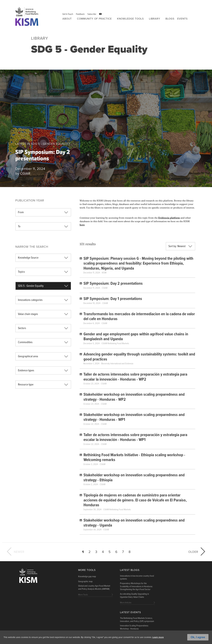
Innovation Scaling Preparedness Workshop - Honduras (134, 627)
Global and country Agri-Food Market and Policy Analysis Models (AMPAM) (94, 588)
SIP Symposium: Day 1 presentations (113, 299)
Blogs (170, 19)
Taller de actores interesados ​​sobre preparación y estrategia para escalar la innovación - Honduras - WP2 (135, 377)
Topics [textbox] (21, 272)
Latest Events (130, 612)
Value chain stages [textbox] (28, 314)
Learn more (170, 637)
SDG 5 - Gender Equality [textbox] (31, 286)
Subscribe (92, 14)
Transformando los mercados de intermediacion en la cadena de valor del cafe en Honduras (139, 317)
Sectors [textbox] (22, 328)
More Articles (126, 603)
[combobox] (43, 212)
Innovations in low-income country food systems (137, 578)
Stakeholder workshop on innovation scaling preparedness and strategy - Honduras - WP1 (134, 417)
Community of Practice (94, 19)
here (82, 225)
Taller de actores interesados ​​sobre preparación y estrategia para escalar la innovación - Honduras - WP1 (135, 438)
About (67, 19)
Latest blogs (130, 570)
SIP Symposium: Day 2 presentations (43, 156)
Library (155, 19)
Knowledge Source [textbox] (28, 258)
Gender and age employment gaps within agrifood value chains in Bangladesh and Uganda (136, 337)
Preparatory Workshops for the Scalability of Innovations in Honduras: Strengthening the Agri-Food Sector (136, 587)
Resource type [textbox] (26, 385)
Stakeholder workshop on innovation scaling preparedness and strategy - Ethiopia (134, 478)
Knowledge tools (130, 19)
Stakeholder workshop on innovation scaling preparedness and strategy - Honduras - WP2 (134, 397)
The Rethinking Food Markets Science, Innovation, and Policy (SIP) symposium (137, 620)
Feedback (80, 14)
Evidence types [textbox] (26, 371)
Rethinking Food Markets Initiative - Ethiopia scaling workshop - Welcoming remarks (134, 458)
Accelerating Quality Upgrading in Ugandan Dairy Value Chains (134, 596)
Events (182, 19)
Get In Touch (68, 14)
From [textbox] (21, 212)
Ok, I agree (198, 637)
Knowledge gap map (87, 577)
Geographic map (85, 582)
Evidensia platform (169, 218)
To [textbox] (19, 227)
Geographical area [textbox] (28, 357)
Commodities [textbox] (25, 342)
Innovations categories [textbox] (30, 300)
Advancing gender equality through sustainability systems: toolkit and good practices (139, 357)
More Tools (87, 570)
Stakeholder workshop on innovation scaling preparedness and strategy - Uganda (134, 523)
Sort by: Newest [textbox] (177, 246)
